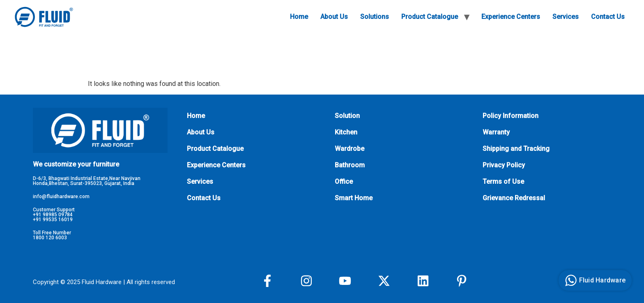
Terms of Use (503, 182)
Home (299, 17)
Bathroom (350, 165)
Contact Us (608, 17)
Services (566, 17)
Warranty (496, 132)
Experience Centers (511, 17)
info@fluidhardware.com (61, 197)
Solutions (375, 17)
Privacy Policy (504, 165)
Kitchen (346, 132)
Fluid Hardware (594, 280)
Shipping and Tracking (516, 149)
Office (344, 182)
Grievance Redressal (514, 198)
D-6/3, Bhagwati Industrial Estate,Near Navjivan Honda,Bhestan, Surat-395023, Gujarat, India (87, 181)
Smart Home (354, 198)
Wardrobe (350, 149)
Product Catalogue (430, 17)
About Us (334, 17)
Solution (347, 116)
